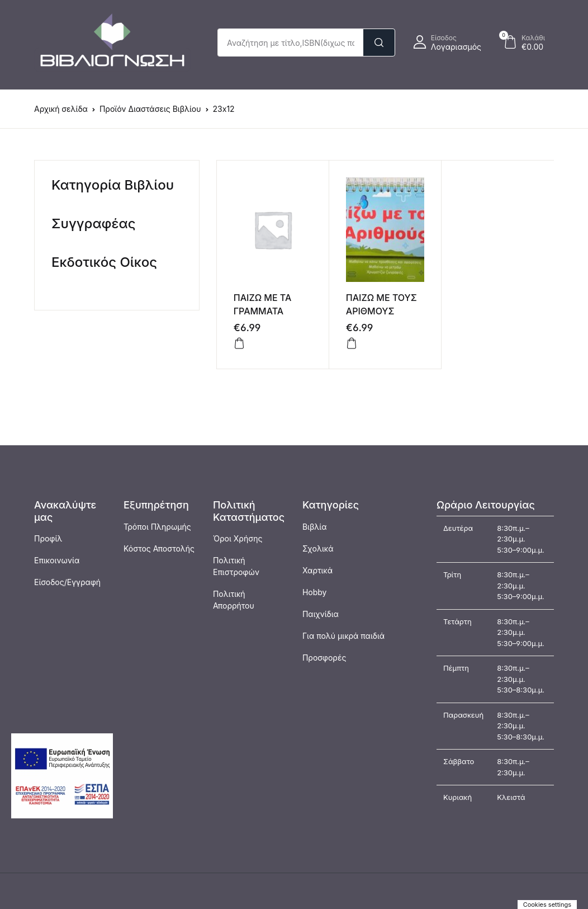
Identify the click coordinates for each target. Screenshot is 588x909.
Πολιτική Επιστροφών (236, 566)
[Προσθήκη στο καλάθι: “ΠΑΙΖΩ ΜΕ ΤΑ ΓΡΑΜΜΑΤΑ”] (239, 343)
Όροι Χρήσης (238, 538)
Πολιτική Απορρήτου (234, 600)
